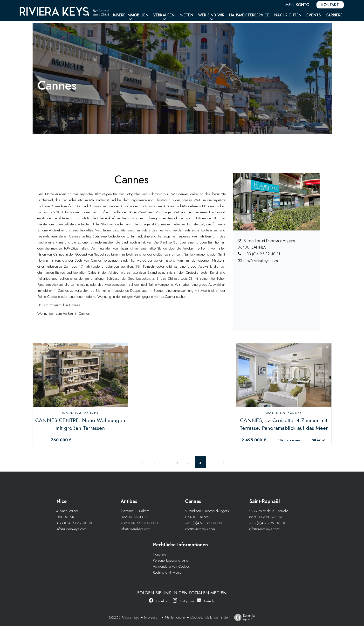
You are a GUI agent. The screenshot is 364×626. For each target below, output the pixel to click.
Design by (244, 617)
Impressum (152, 617)
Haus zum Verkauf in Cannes (59, 305)
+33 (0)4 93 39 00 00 (75, 523)
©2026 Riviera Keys (124, 618)
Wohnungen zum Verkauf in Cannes (64, 313)
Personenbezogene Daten (171, 560)
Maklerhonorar (175, 617)
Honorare (160, 554)
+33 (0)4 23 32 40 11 (261, 254)
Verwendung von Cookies (171, 566)
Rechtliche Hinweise (167, 572)
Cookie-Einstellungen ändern (210, 617)
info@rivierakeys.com (260, 261)
